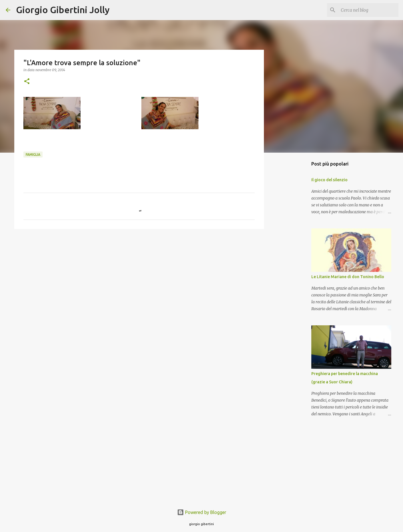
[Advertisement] (139, 278)
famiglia (33, 155)
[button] (27, 82)
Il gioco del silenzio (329, 180)
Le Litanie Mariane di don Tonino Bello (348, 277)
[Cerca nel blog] (368, 10)
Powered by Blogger (202, 512)
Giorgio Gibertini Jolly (63, 10)
